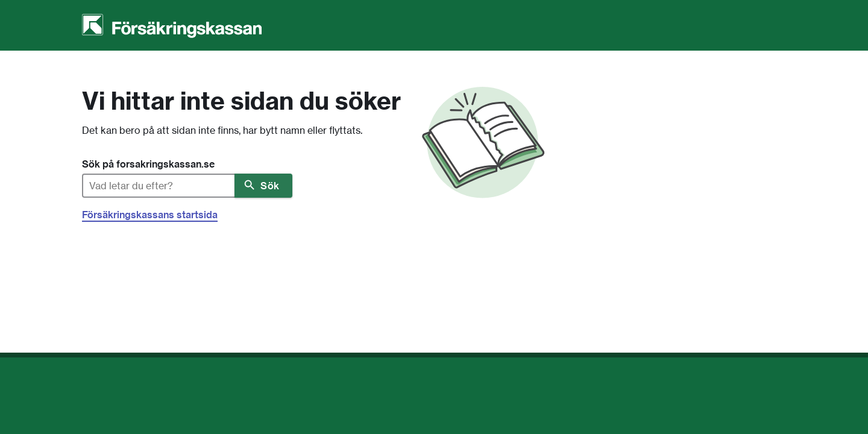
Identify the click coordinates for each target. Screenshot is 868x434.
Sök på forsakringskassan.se (148, 164)
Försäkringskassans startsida (150, 215)
